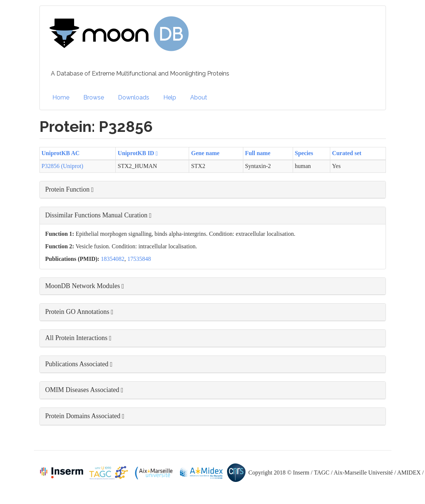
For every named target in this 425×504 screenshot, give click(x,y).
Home (61, 97)
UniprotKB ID (138, 153)
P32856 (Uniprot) (62, 166)
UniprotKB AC (61, 153)
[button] (213, 190)
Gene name (205, 153)
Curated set (347, 153)
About (199, 97)
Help (170, 97)
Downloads (134, 97)
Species (304, 153)
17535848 (139, 259)
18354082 (113, 259)
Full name (258, 153)
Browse (94, 97)
